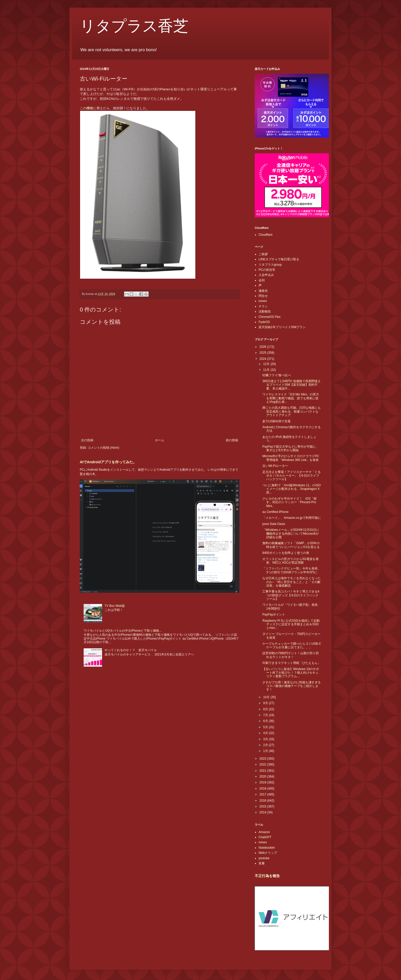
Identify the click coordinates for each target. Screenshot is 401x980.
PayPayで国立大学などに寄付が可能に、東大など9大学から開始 (291, 448)
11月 (267, 370)
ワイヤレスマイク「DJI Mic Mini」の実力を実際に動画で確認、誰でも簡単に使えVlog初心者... (291, 398)
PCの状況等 (267, 270)
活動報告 (265, 311)
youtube (264, 858)
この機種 (86, 108)
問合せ (263, 296)
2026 (263, 347)
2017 (263, 794)
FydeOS (264, 322)
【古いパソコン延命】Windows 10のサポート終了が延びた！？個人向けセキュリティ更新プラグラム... (291, 673)
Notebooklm (267, 848)
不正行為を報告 (267, 876)
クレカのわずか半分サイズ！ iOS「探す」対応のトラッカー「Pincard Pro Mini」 (289, 502)
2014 (263, 812)
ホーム (160, 440)
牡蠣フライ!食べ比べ (277, 375)
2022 (263, 764)
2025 (263, 353)
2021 (263, 771)
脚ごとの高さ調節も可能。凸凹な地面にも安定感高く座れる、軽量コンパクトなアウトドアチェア (292, 411)
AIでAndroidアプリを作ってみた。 (108, 462)
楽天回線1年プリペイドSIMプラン (282, 327)
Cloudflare (266, 235)
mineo (263, 301)
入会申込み (266, 275)
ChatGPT (265, 837)
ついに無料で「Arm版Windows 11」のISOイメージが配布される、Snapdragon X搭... (292, 489)
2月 (266, 745)
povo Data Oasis (274, 524)
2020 (263, 777)
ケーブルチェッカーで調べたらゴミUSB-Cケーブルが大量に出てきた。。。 (292, 645)
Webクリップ (268, 853)
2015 (263, 806)
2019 (263, 782)
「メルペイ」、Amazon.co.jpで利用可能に (292, 518)
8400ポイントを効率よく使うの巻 (286, 553)
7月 (266, 715)
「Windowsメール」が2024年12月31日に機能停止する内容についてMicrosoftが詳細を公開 (291, 534)
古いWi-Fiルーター (275, 466)
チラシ (263, 306)
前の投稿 (232, 440)
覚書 (262, 863)
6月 (266, 721)
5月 (266, 727)
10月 (267, 697)
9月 (266, 703)
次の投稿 (87, 440)
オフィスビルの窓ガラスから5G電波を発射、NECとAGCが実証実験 (291, 561)
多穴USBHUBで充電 (276, 421)
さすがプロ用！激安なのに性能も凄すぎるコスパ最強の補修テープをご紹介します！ (292, 686)
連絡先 (263, 291)
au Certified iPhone (275, 512)
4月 (266, 733)
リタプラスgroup (270, 265)
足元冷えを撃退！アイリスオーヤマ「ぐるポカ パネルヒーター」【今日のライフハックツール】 (292, 476)
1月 (266, 751)
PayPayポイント (274, 615)
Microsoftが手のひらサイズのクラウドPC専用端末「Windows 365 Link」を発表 (291, 458)
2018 (263, 789)
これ (83, 99)
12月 (267, 364)
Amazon (264, 832)
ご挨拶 (263, 254)
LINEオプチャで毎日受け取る (279, 259)
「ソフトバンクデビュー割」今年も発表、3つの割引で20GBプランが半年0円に (292, 570)
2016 (263, 801)
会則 (262, 280)
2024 (263, 359)
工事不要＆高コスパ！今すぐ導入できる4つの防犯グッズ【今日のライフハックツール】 (291, 595)
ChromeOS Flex (270, 317)
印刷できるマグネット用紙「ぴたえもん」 (292, 663)
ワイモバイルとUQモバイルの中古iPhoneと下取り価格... (123, 631)
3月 (266, 739)
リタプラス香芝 (134, 26)
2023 (263, 759)
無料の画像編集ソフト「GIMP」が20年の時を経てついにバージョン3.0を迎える (291, 545)
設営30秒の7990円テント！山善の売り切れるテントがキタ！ (291, 655)
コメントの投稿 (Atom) (103, 448)
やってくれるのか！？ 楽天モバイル (131, 650)
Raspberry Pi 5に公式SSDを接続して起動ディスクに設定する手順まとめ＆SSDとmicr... (291, 624)
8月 (266, 709)
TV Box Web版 (115, 606)
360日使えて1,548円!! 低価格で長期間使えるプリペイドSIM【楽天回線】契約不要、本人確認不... (292, 385)
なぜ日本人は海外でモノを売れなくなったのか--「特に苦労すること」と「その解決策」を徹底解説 (292, 582)
